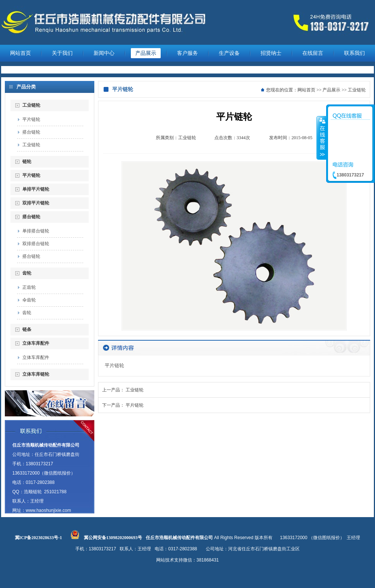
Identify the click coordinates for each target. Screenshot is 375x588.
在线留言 (313, 53)
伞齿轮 (29, 300)
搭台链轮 (31, 132)
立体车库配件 (36, 343)
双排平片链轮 (36, 203)
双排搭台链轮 (36, 244)
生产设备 (229, 53)
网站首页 (21, 53)
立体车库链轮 (36, 374)
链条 (27, 329)
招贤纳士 (271, 53)
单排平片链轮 (36, 189)
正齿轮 (29, 287)
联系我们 (354, 53)
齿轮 (27, 273)
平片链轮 (31, 119)
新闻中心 (104, 53)
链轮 (27, 162)
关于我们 (62, 53)
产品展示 (146, 53)
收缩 (322, 138)
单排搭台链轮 (36, 231)
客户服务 (187, 53)
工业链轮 (31, 105)
